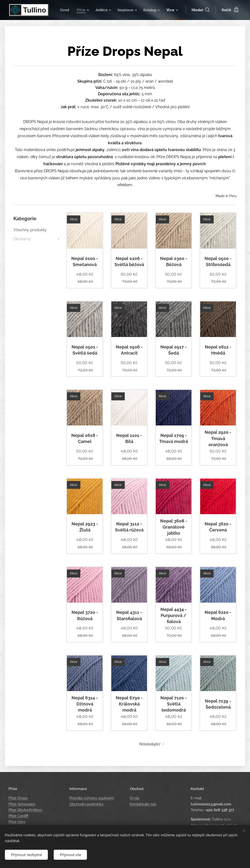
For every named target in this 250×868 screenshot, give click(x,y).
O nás (135, 798)
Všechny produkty (30, 230)
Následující (150, 744)
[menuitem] (86, 10)
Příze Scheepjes (22, 804)
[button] (201, 10)
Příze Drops (18, 798)
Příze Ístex (17, 822)
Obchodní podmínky (86, 804)
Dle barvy (22, 239)
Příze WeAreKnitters (25, 810)
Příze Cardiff (18, 816)
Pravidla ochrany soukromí (92, 798)
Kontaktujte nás (143, 804)
